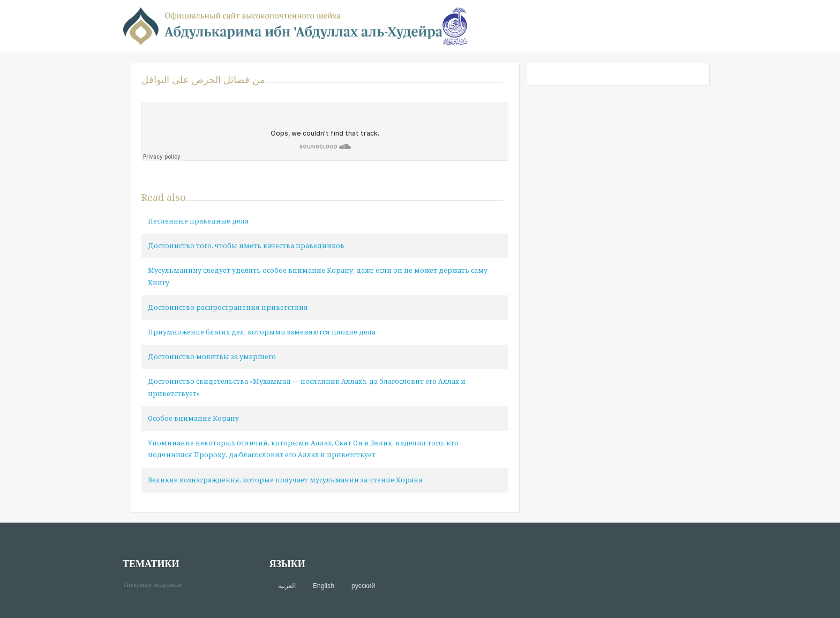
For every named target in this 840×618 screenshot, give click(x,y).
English (324, 586)
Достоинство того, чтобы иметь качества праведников (246, 246)
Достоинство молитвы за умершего (212, 357)
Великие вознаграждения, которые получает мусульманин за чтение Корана (285, 480)
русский (363, 586)
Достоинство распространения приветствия (228, 307)
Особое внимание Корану (193, 418)
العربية (287, 586)
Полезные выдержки (157, 584)
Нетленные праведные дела (198, 221)
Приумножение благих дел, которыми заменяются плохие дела (262, 332)
